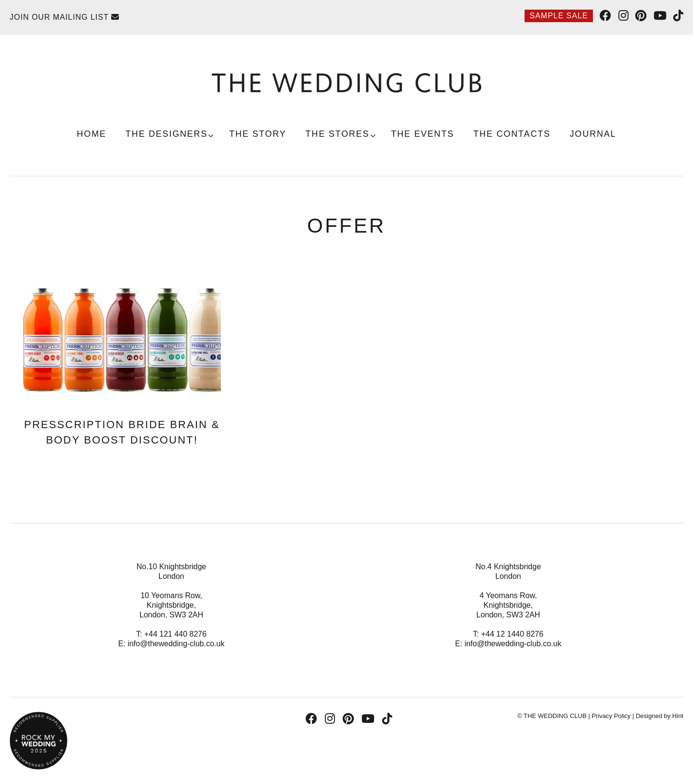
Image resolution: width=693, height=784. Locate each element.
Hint (678, 716)
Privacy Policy (611, 716)
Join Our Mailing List (64, 17)
